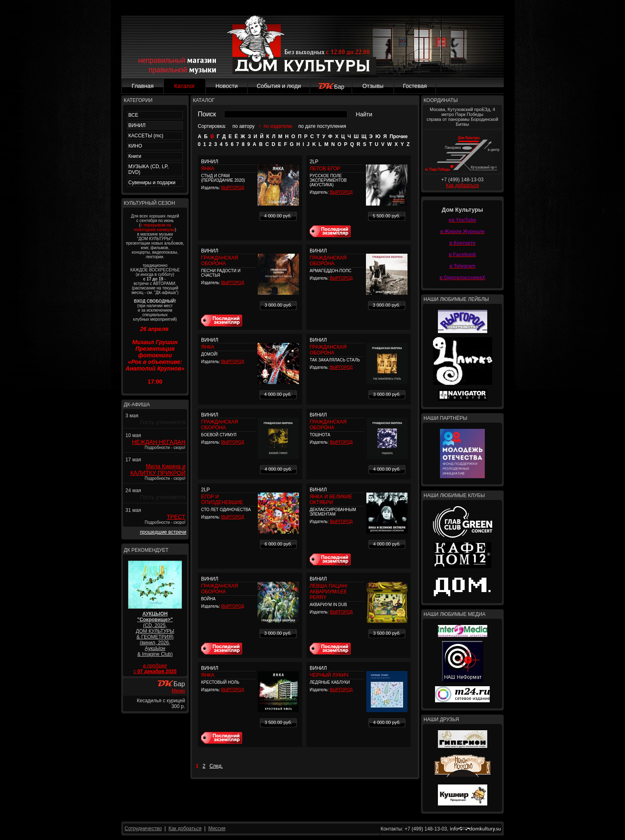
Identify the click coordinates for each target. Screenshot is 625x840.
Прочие (398, 137)
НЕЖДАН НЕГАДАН (159, 442)
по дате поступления (322, 126)
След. (216, 766)
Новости (227, 86)
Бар (331, 87)
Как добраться (462, 185)
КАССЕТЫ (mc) (146, 136)
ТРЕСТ (176, 517)
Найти (364, 114)
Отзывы (373, 86)
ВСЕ (133, 115)
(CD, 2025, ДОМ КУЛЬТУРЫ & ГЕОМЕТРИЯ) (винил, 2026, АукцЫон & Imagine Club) (155, 634)
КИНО (135, 146)
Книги (135, 156)
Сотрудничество (143, 828)
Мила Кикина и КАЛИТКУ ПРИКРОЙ (158, 470)
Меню (178, 691)
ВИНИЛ (137, 125)
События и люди (279, 86)
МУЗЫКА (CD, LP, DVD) (148, 169)
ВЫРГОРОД (233, 188)
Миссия (217, 828)
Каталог (185, 86)
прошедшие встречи (163, 532)
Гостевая (415, 86)
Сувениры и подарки (152, 183)
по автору (243, 126)
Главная (142, 86)
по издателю (278, 126)
